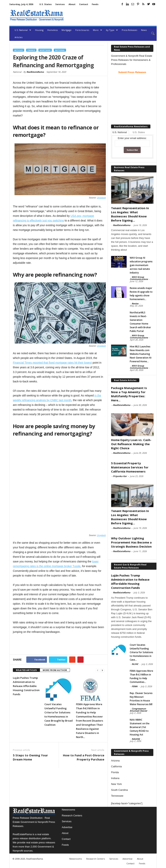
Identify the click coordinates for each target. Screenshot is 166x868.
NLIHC (135, 664)
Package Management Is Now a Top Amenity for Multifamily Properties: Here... (129, 394)
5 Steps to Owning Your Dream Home (30, 727)
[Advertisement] (111, 15)
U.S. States (45, 4)
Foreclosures (82, 30)
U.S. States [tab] (139, 132)
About (72, 4)
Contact (84, 4)
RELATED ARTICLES (26, 639)
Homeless (53, 30)
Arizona (115, 761)
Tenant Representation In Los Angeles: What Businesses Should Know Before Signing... (130, 214)
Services (60, 4)
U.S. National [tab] (120, 132)
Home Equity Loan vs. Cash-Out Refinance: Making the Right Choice (131, 444)
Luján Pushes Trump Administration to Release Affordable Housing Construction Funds (26, 655)
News (144, 30)
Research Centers (72, 816)
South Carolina (119, 790)
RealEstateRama (35, 72)
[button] (151, 34)
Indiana (115, 778)
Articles (19, 37)
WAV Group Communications (139, 278)
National (60, 50)
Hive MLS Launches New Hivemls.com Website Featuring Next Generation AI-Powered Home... (141, 354)
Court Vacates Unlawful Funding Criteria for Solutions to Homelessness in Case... (141, 652)
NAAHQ (136, 739)
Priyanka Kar (120, 476)
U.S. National (23, 30)
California (116, 766)
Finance (31, 50)
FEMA (135, 686)
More (98, 30)
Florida (115, 772)
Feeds (95, 4)
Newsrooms (68, 810)
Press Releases (129, 30)
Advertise (67, 827)
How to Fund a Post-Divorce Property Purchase (84, 727)
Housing (39, 30)
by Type (112, 30)
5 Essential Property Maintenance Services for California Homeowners (130, 467)
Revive (135, 304)
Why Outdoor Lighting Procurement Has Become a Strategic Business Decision (131, 542)
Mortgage (67, 30)
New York (116, 784)
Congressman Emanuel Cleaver (139, 710)
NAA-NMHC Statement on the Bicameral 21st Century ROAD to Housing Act (140, 727)
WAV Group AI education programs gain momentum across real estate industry (141, 265)
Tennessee (117, 796)
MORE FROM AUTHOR (55, 639)
